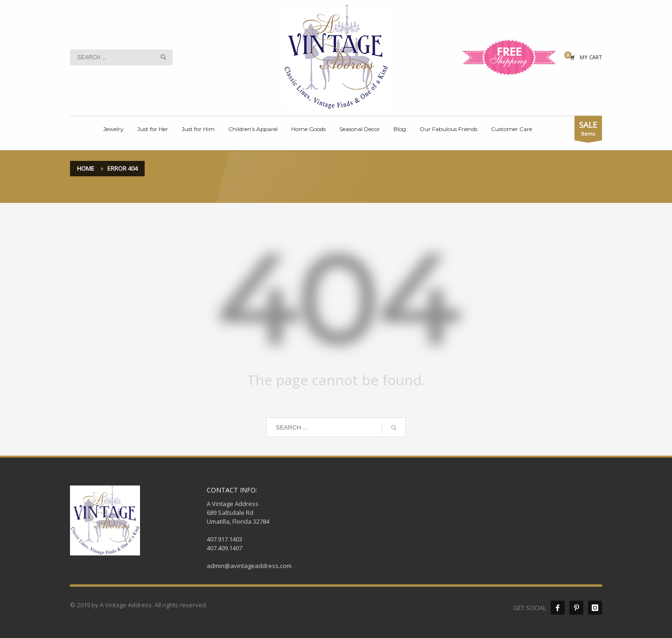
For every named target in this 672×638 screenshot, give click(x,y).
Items (588, 130)
